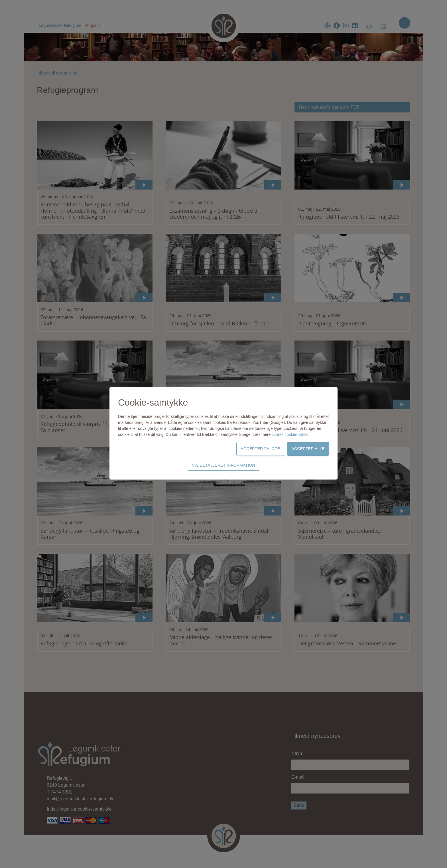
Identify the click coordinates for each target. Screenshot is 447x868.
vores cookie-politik (291, 434)
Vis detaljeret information (223, 465)
